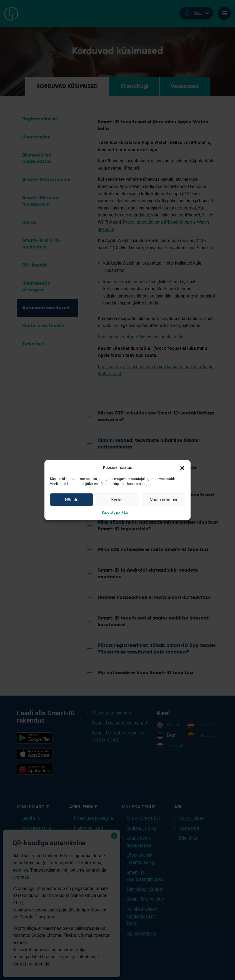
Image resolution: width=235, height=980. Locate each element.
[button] (182, 467)
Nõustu (72, 500)
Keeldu (117, 500)
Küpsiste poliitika (115, 513)
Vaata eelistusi (163, 500)
